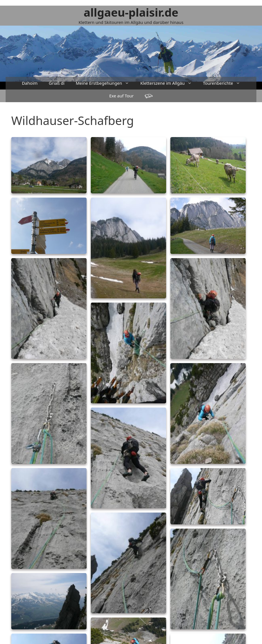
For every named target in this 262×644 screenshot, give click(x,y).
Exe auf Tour (122, 96)
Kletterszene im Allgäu (169, 83)
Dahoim (30, 83)
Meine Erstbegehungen (105, 83)
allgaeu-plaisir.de (131, 12)
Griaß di (57, 83)
